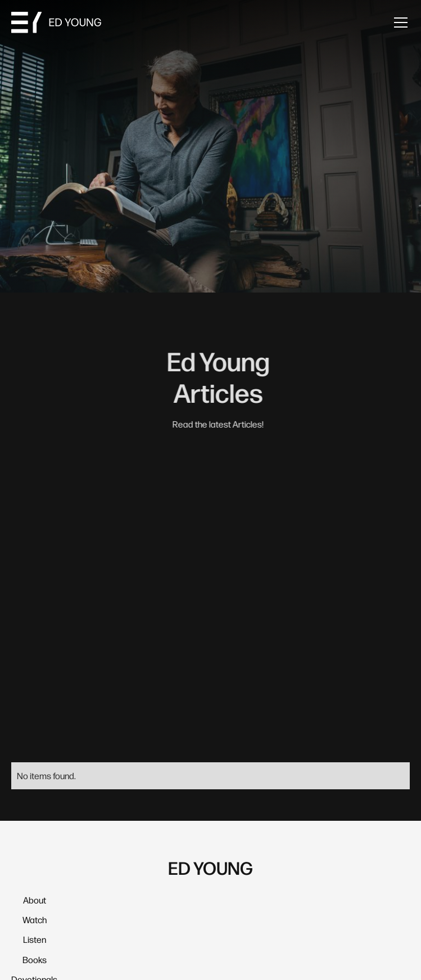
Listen (35, 939)
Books (35, 959)
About (35, 900)
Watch (35, 920)
